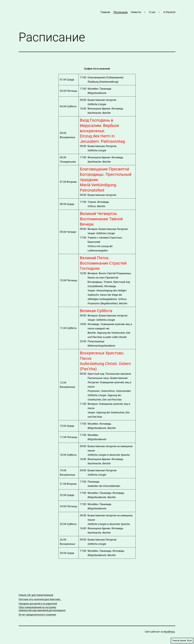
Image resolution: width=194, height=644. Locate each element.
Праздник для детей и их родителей (38, 604)
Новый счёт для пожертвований (36, 595)
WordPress (169, 632)
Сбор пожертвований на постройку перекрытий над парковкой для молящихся (42, 609)
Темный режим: (182, 641)
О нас (152, 12)
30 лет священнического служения (37, 615)
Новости (136, 12)
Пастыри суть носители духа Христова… (40, 599)
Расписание (121, 12)
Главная (105, 12)
